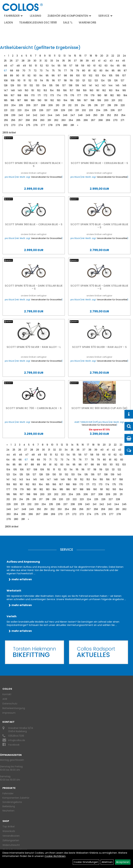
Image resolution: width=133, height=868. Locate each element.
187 (19, 100)
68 (12, 71)
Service (105, 16)
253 (116, 115)
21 (107, 56)
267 (93, 120)
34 (58, 61)
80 (84, 71)
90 (18, 76)
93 (35, 76)
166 (6, 95)
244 (50, 115)
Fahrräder (13, 16)
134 (44, 85)
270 (115, 120)
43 (111, 61)
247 (73, 115)
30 (35, 61)
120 (77, 80)
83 (101, 71)
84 (107, 71)
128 (6, 85)
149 (20, 90)
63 (106, 66)
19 (96, 56)
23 (118, 56)
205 (21, 105)
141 (90, 85)
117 (59, 80)
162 (104, 90)
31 (40, 61)
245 (58, 115)
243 (42, 115)
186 (12, 100)
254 (123, 115)
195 (72, 100)
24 (124, 56)
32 (46, 61)
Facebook (14, 745)
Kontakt (7, 694)
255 (6, 120)
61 (94, 66)
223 (19, 110)
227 (48, 110)
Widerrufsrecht (11, 845)
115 (48, 80)
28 (23, 61)
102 (91, 76)
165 (124, 90)
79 (78, 71)
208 (43, 105)
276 (35, 125)
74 (47, 71)
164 (117, 90)
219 (116, 105)
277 (43, 125)
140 (84, 85)
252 (109, 115)
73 (41, 71)
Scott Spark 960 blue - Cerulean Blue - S (99, 163)
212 (70, 105)
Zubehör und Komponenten (69, 16)
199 (99, 100)
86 (119, 71)
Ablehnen (107, 862)
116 (53, 80)
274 (21, 125)
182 (112, 95)
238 (6, 115)
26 (11, 61)
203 (6, 105)
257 (20, 120)
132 (31, 85)
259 (35, 120)
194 (65, 100)
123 (96, 80)
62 (100, 66)
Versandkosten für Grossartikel (46, 177)
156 (65, 90)
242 (35, 115)
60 (89, 66)
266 (86, 120)
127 (123, 80)
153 (45, 90)
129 (12, 85)
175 (66, 95)
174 (59, 95)
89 (12, 76)
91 (23, 76)
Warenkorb (87, 22)
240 (21, 115)
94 (41, 76)
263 (63, 120)
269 (108, 120)
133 (38, 85)
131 (25, 85)
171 (39, 95)
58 (77, 66)
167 (13, 95)
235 (105, 110)
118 (65, 80)
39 (87, 61)
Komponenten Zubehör (16, 798)
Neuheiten (8, 811)
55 (59, 66)
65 (118, 66)
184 (125, 95)
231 (77, 110)
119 (71, 80)
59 (83, 66)
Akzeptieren (123, 862)
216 (96, 105)
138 (71, 85)
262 (56, 120)
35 (64, 61)
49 (24, 66)
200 (106, 100)
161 (98, 90)
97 (59, 76)
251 (102, 115)
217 (103, 105)
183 (119, 95)
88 (5, 76)
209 (50, 105)
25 (5, 61)
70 (24, 71)
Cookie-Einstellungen (86, 862)
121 (84, 80)
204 (13, 105)
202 (120, 100)
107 (124, 76)
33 (52, 61)
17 (86, 56)
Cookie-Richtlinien (55, 856)
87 (125, 71)
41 (99, 61)
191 (46, 100)
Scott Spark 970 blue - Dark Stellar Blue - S (99, 226)
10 (50, 56)
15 (75, 56)
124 (103, 80)
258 (28, 120)
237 (120, 110)
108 (6, 80)
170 (33, 95)
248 (80, 115)
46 (6, 66)
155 (58, 90)
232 (84, 110)
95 (47, 76)
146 (124, 85)
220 (123, 105)
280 (65, 125)
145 (117, 85)
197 (86, 100)
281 (72, 125)
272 (6, 125)
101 (84, 76)
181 (106, 95)
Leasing (36, 16)
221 (6, 110)
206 (28, 105)
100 (78, 76)
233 (91, 110)
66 (124, 66)
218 (109, 105)
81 (89, 71)
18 (91, 56)
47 (12, 66)
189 (33, 100)
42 (105, 61)
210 (58, 105)
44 (117, 61)
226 (41, 110)
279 (58, 125)
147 (6, 90)
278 (50, 125)
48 (18, 66)
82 (95, 71)
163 (111, 90)
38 (81, 61)
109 (13, 80)
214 (83, 105)
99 (71, 76)
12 (59, 56)
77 (65, 71)
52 (41, 66)
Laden (8, 22)
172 (45, 95)
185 (6, 100)
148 (13, 90)
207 (36, 105)
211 (64, 105)
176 (72, 95)
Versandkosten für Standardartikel (99, 425)
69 (18, 71)
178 (86, 95)
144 (111, 85)
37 (75, 61)
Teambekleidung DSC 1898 (38, 22)
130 (19, 85)
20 (102, 56)
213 (76, 105)
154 (52, 90)
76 (59, 71)
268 (100, 120)
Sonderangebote (12, 802)
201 (113, 100)
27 (17, 61)
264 (71, 120)
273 (13, 125)
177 (79, 95)
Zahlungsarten (11, 840)
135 (51, 85)
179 (93, 95)
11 (55, 56)
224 (27, 110)
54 (53, 66)
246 (65, 115)
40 (93, 61)
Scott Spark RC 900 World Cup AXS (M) (99, 408)
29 (29, 61)
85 (113, 71)
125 (109, 80)
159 (85, 90)
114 (42, 80)
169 (26, 95)
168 (19, 95)
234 (98, 110)
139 (77, 85)
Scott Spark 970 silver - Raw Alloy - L (34, 347)
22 (113, 56)
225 (34, 110)
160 (91, 90)
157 (72, 90)
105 (111, 76)
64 (112, 66)
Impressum (9, 713)
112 (30, 80)
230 (70, 110)
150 (26, 90)
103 (97, 76)
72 (35, 71)
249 (88, 115)
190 (39, 100)
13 (65, 56)
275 (28, 125)
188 (26, 100)
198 (92, 100)
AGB (5, 699)
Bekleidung (9, 806)
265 (78, 120)
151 (33, 90)
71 (29, 71)
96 (53, 76)
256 (13, 120)
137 (64, 85)
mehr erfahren (22, 579)
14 (70, 56)
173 (52, 95)
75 (53, 71)
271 (122, 120)
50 (30, 66)
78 (71, 71)
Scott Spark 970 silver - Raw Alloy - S (99, 347)
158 (78, 90)
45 (124, 61)
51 (36, 66)
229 (63, 110)
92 (29, 76)
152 (39, 90)
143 (104, 85)
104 (104, 76)
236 (113, 110)
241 (28, 115)
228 (56, 110)
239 (13, 115)
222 (12, 110)
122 (90, 80)
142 (97, 85)
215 (89, 105)
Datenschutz (10, 704)
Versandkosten (11, 836)
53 (47, 66)
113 (36, 80)
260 (42, 120)
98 (65, 76)
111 (24, 80)
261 (49, 120)
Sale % (68, 22)
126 (116, 80)
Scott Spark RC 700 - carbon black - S (34, 408)
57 (71, 66)
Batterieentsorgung (14, 708)
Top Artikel (8, 827)
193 (59, 100)
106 (117, 76)
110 (19, 80)
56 (65, 66)
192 (52, 100)
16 (80, 56)
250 (95, 115)
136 (57, 85)
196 (79, 100)
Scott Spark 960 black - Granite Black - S (34, 165)
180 (99, 95)
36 (69, 61)
